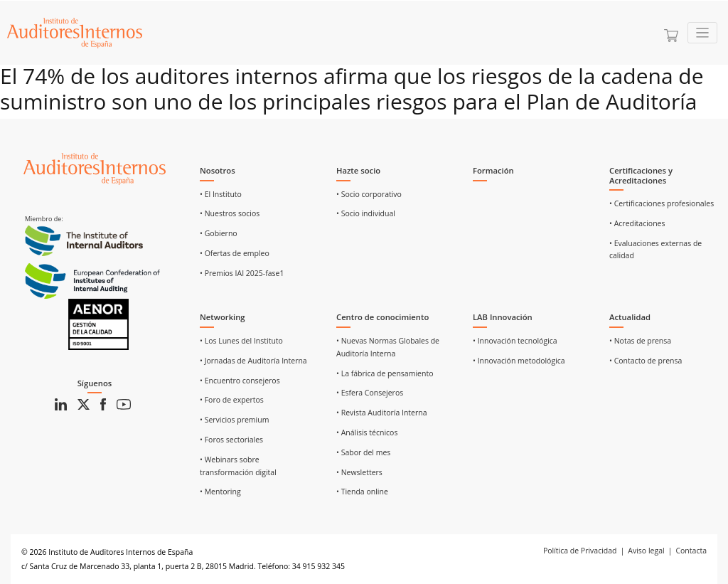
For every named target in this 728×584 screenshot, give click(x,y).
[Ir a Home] (75, 33)
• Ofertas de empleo (235, 253)
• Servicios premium (234, 420)
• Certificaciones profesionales (662, 203)
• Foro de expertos (232, 400)
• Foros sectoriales (231, 440)
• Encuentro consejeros (240, 381)
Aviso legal (646, 551)
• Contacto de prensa (646, 361)
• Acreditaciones (637, 223)
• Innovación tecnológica (515, 341)
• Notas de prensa (640, 341)
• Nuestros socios (230, 213)
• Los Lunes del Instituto (241, 341)
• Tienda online (362, 492)
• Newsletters (359, 472)
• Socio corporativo (369, 194)
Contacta (691, 551)
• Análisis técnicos (367, 432)
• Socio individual (366, 213)
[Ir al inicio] (95, 168)
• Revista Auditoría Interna (382, 413)
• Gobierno (219, 233)
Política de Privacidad (580, 551)
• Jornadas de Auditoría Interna (253, 361)
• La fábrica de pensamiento (385, 373)
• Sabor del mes (363, 452)
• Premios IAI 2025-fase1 (242, 273)
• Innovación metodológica (519, 361)
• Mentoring (220, 492)
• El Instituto (221, 194)
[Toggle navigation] (703, 33)
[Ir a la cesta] (671, 36)
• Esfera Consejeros (370, 393)
